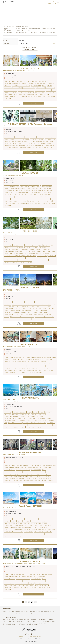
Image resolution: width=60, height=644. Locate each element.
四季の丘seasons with (30, 288)
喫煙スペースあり (37, 621)
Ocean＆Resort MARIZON (30, 506)
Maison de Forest (30, 231)
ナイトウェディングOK (21, 625)
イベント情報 (29, 636)
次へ (35, 602)
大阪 (51, 611)
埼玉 (27, 611)
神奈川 (33, 611)
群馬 (22, 611)
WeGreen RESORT (30, 173)
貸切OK (14, 625)
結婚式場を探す (22, 636)
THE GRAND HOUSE (30, 398)
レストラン (9, 620)
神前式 (35, 620)
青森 (8, 611)
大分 (21, 613)
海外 (30, 613)
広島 (7, 613)
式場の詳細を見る (34, 103)
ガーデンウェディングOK (32, 623)
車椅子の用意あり (21, 621)
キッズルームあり (29, 621)
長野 (42, 611)
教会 (25, 620)
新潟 (37, 611)
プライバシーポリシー (29, 638)
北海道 (4, 611)
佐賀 (15, 613)
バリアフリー (6, 621)
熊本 (18, 613)
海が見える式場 (51, 621)
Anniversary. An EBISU (30, 562)
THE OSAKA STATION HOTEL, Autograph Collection (30, 124)
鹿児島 (24, 613)
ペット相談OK (44, 621)
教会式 (28, 620)
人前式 (32, 620)
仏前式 (39, 620)
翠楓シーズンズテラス (30, 68)
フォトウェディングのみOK (20, 623)
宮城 (13, 611)
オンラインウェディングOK (8, 623)
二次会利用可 (50, 620)
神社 (22, 620)
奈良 (4, 613)
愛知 (45, 611)
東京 (24, 611)
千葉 (30, 611)
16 (32, 602)
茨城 (16, 611)
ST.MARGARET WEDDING (30, 452)
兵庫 (53, 611)
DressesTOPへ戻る (37, 636)
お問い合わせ (37, 638)
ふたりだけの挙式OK (7, 625)
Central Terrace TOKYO (30, 344)
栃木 (19, 611)
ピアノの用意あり (13, 621)
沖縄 (27, 613)
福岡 (12, 613)
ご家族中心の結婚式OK (42, 623)
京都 (48, 611)
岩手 (10, 611)
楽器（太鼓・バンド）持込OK (32, 625)
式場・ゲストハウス (16, 620)
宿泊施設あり (44, 620)
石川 (39, 611)
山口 (10, 613)
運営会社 (22, 638)
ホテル (4, 620)
